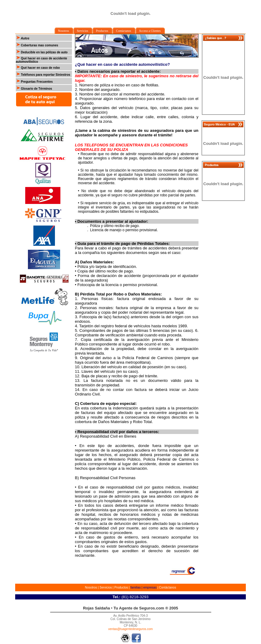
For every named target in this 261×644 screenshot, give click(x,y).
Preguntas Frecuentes (36, 82)
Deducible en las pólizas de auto (44, 52)
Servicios (106, 587)
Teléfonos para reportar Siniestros (45, 75)
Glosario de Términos (36, 89)
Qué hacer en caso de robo (40, 68)
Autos (25, 38)
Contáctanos (168, 587)
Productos (121, 587)
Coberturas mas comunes (37, 45)
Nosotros (91, 587)
